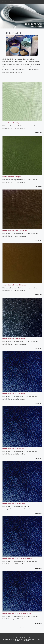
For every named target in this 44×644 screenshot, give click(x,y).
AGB (5, 636)
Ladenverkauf (37, 639)
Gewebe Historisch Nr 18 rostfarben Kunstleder (17, 558)
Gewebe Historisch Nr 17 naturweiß (14, 503)
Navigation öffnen (7, 2)
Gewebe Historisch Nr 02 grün (12, 177)
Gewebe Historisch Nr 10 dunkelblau (14, 393)
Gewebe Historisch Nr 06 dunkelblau (14, 338)
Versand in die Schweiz (20, 638)
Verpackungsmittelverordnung (13, 639)
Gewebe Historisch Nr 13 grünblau (13, 448)
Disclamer (28, 639)
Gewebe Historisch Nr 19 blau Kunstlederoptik (17, 613)
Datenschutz (27, 636)
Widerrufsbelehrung (15, 636)
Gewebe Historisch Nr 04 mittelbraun (14, 285)
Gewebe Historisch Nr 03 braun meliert (15, 230)
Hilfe (30, 638)
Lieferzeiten (36, 636)
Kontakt (26, 641)
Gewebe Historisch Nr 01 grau (12, 123)
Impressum (19, 641)
